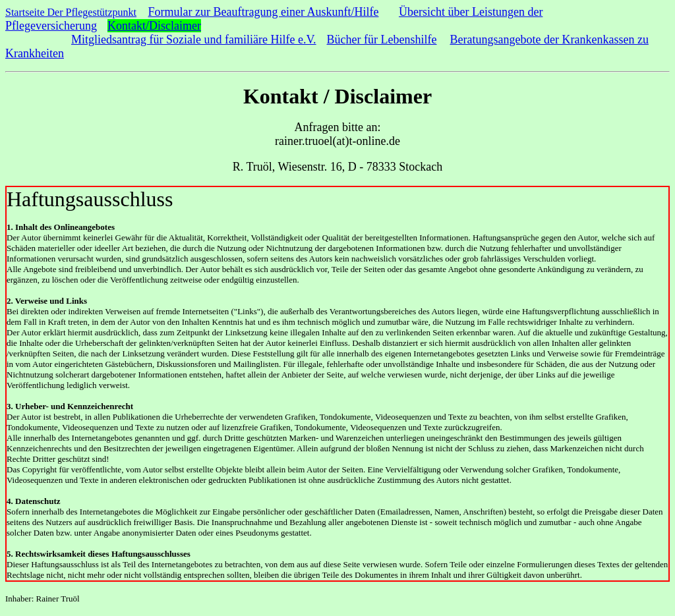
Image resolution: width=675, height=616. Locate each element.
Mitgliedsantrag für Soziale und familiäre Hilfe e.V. (194, 40)
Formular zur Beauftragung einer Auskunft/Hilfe (264, 12)
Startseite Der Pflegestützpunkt (71, 12)
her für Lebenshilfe (392, 40)
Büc (337, 40)
